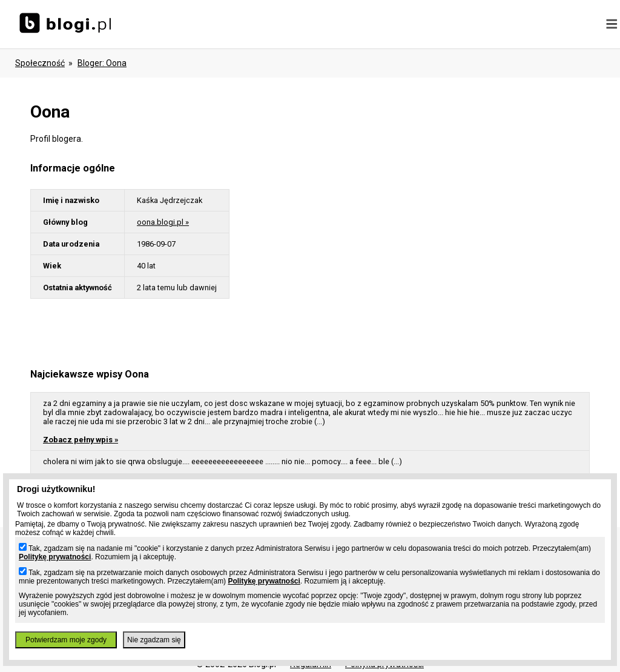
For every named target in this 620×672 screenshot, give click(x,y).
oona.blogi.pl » (163, 222)
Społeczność (40, 63)
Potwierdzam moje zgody (66, 640)
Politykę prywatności (55, 557)
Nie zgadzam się (154, 640)
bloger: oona (102, 63)
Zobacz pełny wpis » (81, 440)
